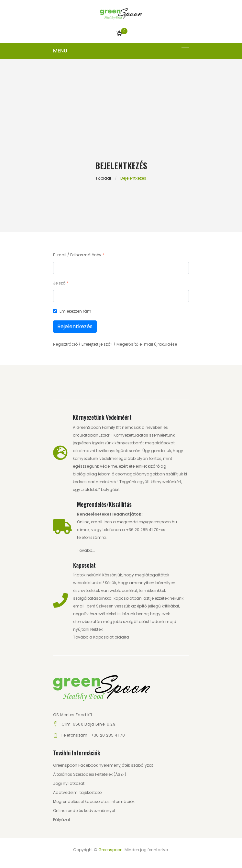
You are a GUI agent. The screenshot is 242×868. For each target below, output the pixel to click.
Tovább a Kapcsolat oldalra (101, 637)
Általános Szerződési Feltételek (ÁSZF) (90, 774)
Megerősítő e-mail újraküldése (147, 344)
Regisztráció (65, 344)
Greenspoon (110, 850)
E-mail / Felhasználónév (77, 255)
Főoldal (104, 178)
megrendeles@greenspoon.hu (147, 522)
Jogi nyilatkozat (69, 783)
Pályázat (62, 820)
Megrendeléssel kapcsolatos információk (94, 801)
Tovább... (86, 550)
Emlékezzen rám (75, 311)
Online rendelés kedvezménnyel (84, 811)
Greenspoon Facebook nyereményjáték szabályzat (103, 765)
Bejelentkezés (75, 326)
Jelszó (59, 283)
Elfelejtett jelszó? (97, 344)
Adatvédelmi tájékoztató (77, 792)
